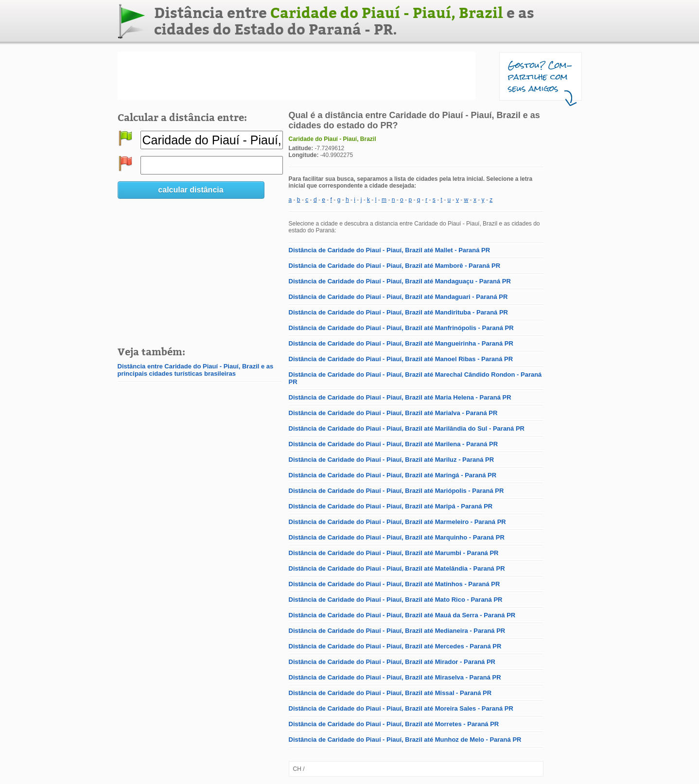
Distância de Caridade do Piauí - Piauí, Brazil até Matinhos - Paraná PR (394, 584)
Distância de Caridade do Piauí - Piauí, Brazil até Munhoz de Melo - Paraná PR (405, 740)
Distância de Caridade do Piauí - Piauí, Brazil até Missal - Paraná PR (390, 693)
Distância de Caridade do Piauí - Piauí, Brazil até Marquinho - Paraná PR (397, 537)
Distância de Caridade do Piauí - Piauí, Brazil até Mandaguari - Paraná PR (398, 297)
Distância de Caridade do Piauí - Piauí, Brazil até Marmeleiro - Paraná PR (397, 522)
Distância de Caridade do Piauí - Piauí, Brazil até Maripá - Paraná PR (391, 506)
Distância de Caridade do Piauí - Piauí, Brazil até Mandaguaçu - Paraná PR (400, 281)
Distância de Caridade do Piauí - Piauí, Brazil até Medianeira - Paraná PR (397, 631)
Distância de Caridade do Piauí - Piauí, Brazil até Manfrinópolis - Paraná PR (401, 328)
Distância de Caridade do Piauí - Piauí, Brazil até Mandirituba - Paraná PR (399, 312)
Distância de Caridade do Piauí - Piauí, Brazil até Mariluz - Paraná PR (392, 460)
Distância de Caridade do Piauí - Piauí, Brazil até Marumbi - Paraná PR (394, 553)
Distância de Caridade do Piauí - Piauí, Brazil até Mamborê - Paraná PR (395, 266)
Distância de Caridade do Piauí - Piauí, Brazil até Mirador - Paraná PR (392, 662)
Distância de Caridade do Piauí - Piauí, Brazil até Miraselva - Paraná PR (395, 677)
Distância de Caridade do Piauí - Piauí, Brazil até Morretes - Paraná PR (394, 724)
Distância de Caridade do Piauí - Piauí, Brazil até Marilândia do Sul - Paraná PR (407, 428)
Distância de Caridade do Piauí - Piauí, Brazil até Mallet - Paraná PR (390, 250)
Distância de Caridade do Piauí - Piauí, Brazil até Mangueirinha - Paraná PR (401, 343)
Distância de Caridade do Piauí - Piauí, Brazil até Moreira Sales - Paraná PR (401, 708)
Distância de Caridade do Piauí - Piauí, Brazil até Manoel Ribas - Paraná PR (401, 359)
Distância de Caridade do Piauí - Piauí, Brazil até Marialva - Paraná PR (393, 413)
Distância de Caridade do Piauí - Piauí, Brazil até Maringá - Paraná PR (393, 475)
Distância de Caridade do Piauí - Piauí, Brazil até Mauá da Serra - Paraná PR (402, 615)
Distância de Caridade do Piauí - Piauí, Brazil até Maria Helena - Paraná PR (400, 397)
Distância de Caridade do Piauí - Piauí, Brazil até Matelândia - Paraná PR (397, 568)
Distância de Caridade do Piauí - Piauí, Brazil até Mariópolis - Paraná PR (396, 491)
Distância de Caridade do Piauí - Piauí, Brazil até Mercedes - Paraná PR (395, 646)
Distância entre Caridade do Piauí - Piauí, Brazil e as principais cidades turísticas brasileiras (196, 370)
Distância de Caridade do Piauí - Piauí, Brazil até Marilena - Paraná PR (393, 444)
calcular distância (191, 190)
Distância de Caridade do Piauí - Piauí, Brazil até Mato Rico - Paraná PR (396, 600)
